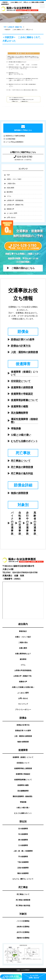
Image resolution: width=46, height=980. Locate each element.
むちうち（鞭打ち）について (23, 879)
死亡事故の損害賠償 (23, 900)
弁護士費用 (10, 188)
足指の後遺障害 (23, 868)
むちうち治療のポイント (23, 813)
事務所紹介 (23, 631)
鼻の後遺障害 (23, 840)
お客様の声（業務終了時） (16, 205)
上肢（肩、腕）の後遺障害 (23, 851)
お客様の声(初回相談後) (23, 670)
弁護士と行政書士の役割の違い (23, 687)
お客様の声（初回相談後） (16, 200)
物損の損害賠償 (20, 493)
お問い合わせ (11, 217)
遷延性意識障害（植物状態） (24, 421)
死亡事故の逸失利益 (22, 473)
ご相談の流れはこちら (23, 268)
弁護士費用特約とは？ (23, 654)
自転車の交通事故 (20, 523)
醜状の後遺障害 (23, 873)
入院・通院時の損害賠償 (24, 352)
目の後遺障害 (23, 829)
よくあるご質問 (12, 213)
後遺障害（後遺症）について (24, 373)
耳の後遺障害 (23, 834)
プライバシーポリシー (23, 710)
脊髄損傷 (16, 428)
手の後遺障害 (23, 857)
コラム (9, 196)
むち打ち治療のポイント (24, 441)
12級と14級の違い (21, 435)
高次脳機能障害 (20, 413)
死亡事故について (21, 461)
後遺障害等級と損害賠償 (23, 768)
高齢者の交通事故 (35, 523)
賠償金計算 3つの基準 (23, 731)
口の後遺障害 (23, 845)
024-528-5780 (23, 157)
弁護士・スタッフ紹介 (14, 179)
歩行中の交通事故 (27, 523)
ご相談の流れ (11, 184)
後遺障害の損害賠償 (22, 387)
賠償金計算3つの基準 (23, 339)
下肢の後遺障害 (23, 862)
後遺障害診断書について (24, 400)
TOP (8, 175)
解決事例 (10, 192)
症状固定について (21, 381)
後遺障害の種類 (20, 406)
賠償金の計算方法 (21, 346)
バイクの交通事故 (12, 523)
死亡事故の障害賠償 (22, 467)
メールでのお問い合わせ (34, 977)
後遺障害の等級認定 (22, 394)
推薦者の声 (10, 209)
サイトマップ (23, 704)
